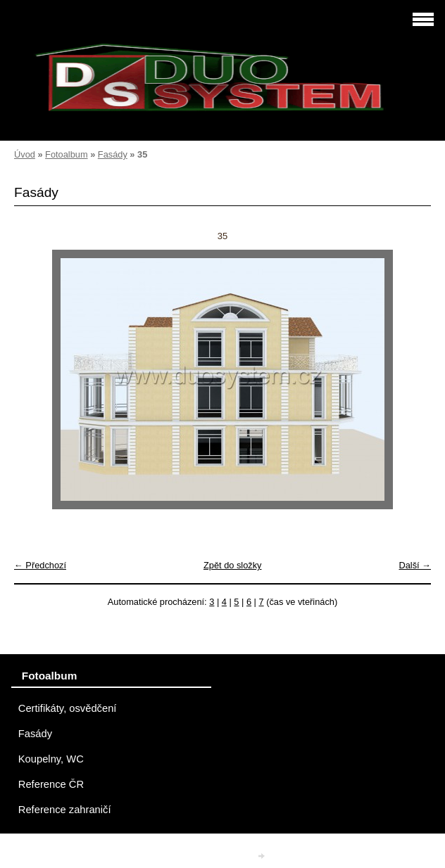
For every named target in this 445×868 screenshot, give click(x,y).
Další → (415, 565)
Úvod (25, 154)
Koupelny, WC (51, 759)
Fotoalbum (66, 154)
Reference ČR (51, 784)
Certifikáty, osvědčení (68, 708)
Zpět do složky (233, 565)
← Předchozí (40, 565)
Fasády (113, 154)
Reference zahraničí (65, 810)
